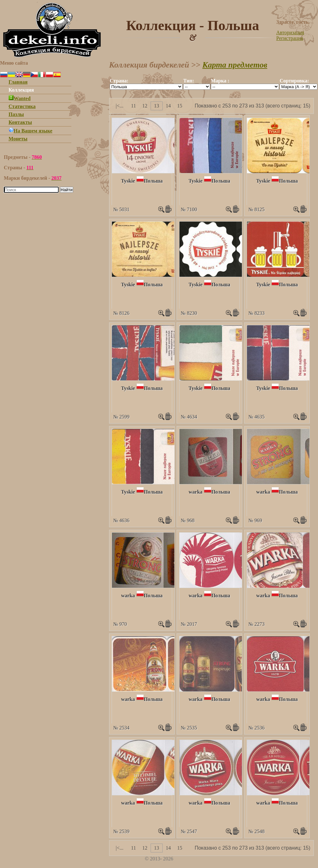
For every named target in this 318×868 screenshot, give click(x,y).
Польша (153, 181)
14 (168, 106)
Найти (67, 190)
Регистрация (290, 38)
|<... (120, 106)
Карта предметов (235, 65)
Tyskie (128, 181)
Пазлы (16, 114)
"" (146, 87)
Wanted (19, 98)
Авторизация (290, 32)
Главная (18, 82)
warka (196, 492)
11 (133, 106)
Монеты (18, 139)
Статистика (22, 106)
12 (145, 106)
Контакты (20, 122)
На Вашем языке (30, 131)
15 (180, 106)
